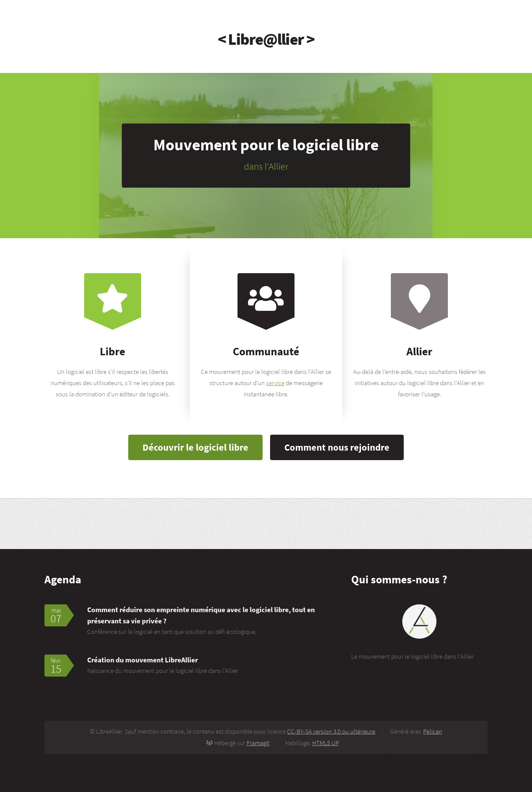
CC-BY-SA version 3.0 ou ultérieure (331, 731)
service (275, 383)
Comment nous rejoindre (337, 447)
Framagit (258, 743)
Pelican (433, 731)
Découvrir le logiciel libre (195, 447)
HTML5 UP (326, 743)
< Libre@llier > (266, 39)
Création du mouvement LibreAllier (142, 660)
